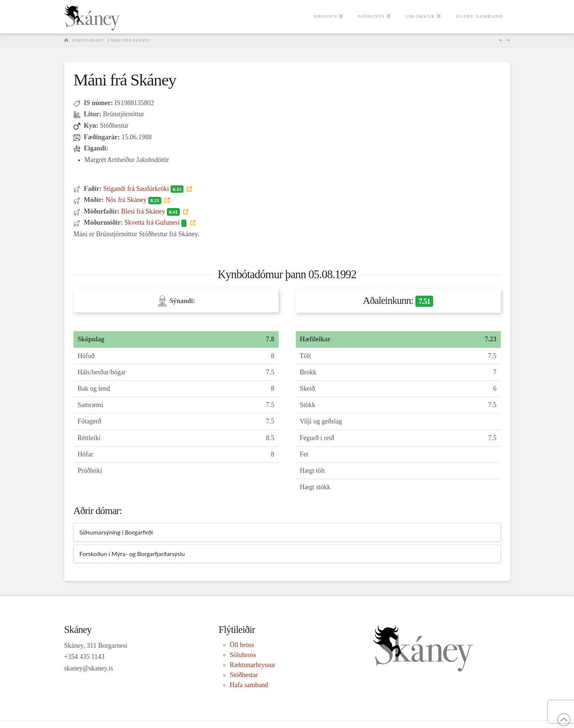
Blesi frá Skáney (151, 211)
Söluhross (243, 655)
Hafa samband (249, 685)
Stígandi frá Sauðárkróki (144, 189)
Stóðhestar (244, 675)
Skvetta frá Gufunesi (156, 222)
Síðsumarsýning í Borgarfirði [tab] (116, 532)
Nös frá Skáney (134, 200)
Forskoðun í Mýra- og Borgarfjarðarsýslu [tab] (132, 554)
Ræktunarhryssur (252, 665)
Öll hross (242, 645)
